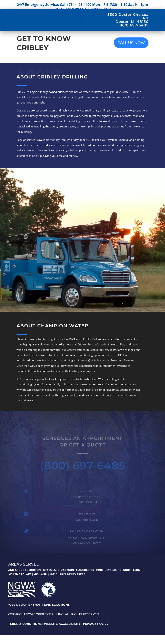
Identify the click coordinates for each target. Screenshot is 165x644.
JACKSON (68, 579)
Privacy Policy (96, 633)
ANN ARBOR (16, 579)
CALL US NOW (131, 52)
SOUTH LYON (132, 579)
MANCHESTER (85, 579)
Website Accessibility (62, 633)
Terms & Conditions (25, 633)
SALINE (116, 579)
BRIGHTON (34, 579)
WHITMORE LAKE (20, 583)
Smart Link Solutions (51, 614)
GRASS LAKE (51, 579)
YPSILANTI (40, 583)
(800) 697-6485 (83, 476)
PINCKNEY (103, 579)
